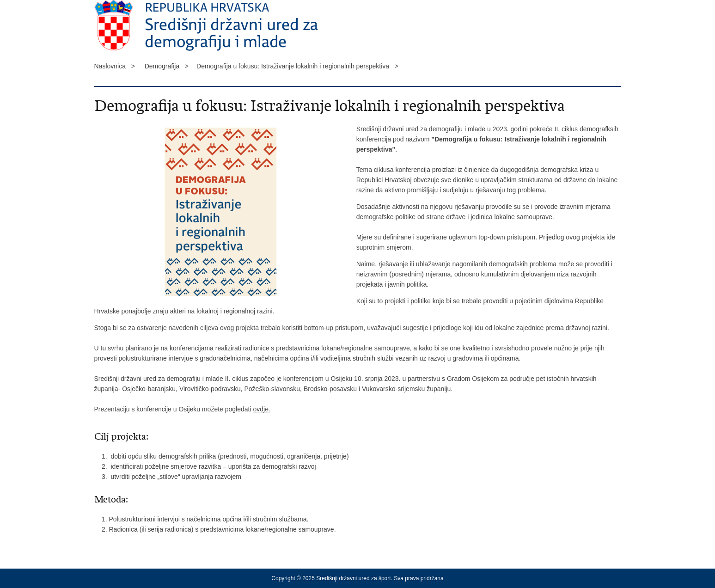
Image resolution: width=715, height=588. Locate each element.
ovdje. (261, 409)
